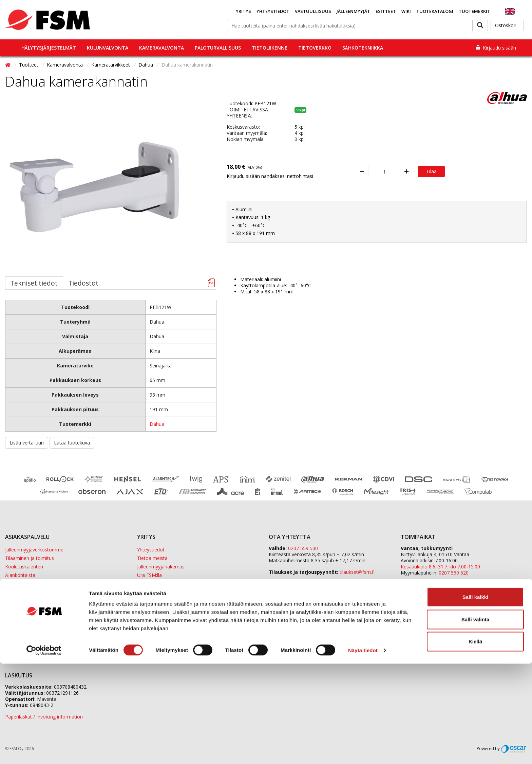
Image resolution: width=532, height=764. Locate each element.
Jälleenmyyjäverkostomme (34, 550)
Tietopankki (18, 601)
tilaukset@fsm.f (357, 572)
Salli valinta (476, 720)
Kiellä (475, 742)
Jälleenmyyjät (353, 11)
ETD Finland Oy (418, 626)
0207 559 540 (454, 609)
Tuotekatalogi (435, 11)
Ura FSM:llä (149, 575)
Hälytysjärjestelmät (49, 48)
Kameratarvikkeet (111, 65)
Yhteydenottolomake (292, 595)
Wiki (406, 11)
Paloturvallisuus (218, 48)
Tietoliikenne (270, 48)
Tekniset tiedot (34, 283)
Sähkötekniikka (363, 48)
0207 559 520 (454, 573)
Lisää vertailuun (27, 443)
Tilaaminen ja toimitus (30, 558)
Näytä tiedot (363, 751)
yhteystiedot (365, 607)
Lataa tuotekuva (72, 443)
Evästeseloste (20, 584)
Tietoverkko (315, 48)
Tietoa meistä (152, 558)
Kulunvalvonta (108, 48)
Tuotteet (29, 65)
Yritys (243, 11)
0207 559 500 (303, 548)
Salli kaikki (476, 697)
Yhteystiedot (273, 11)
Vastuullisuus (313, 11)
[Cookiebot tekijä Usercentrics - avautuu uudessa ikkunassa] (44, 751)
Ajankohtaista (20, 575)
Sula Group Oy (416, 632)
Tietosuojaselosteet (27, 592)
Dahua (146, 65)
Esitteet (386, 11)
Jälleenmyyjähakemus (161, 567)
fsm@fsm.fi (321, 584)
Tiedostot (83, 283)
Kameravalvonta (161, 48)
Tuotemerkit (474, 11)
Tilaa (431, 171)
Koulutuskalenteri (24, 567)
